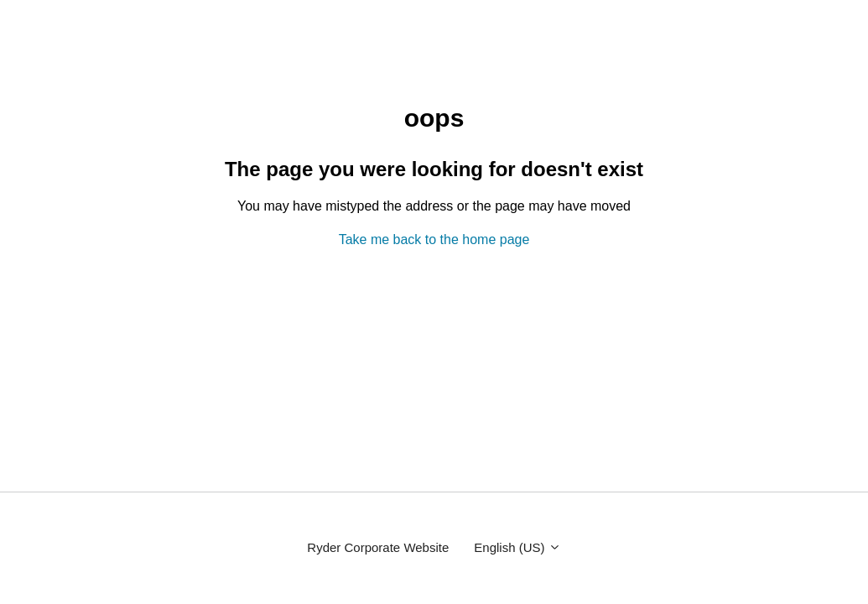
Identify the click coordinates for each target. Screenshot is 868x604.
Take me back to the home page (434, 240)
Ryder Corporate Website (378, 547)
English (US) (517, 547)
